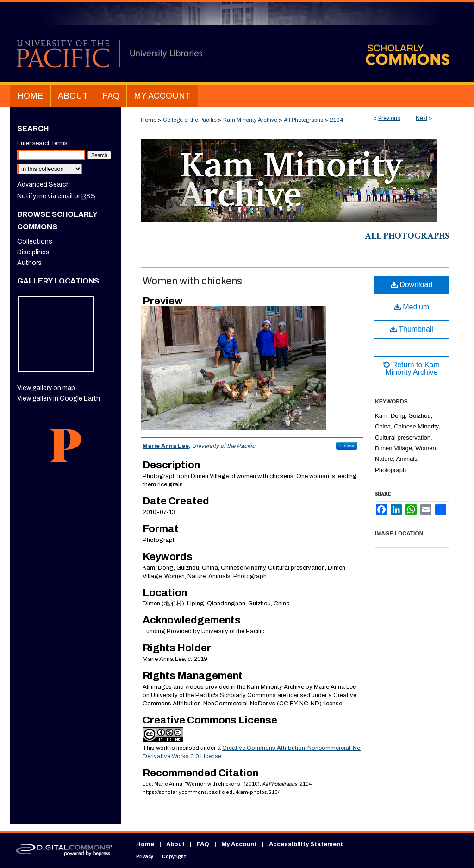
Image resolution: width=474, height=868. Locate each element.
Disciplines (33, 252)
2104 (336, 120)
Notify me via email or (56, 196)
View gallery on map (46, 388)
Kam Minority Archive (250, 120)
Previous (389, 118)
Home (149, 120)
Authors (29, 263)
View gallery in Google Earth (59, 399)
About (175, 844)
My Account (239, 844)
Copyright (174, 857)
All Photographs (303, 120)
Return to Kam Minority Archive (412, 368)
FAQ (203, 844)
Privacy (145, 857)
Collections (35, 242)
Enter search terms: (43, 143)
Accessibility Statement (306, 844)
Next (421, 118)
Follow (347, 446)
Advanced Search (44, 185)
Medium (412, 307)
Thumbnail (412, 329)
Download (412, 285)
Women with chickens (192, 281)
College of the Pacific (190, 120)
